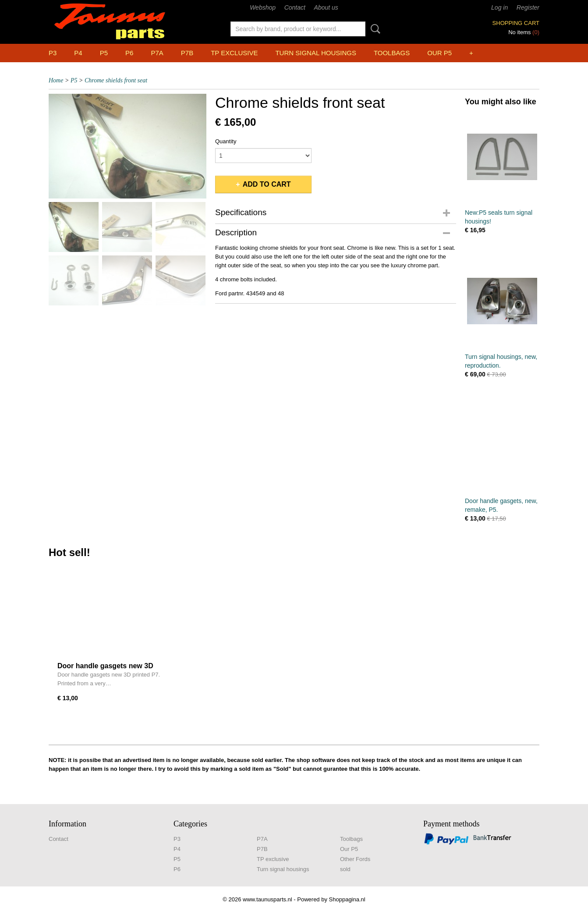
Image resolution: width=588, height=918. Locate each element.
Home (56, 80)
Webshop (263, 7)
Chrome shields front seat (116, 80)
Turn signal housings (315, 53)
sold (345, 869)
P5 (104, 53)
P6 (129, 53)
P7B (187, 53)
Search (374, 29)
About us (326, 7)
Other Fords (355, 859)
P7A (157, 53)
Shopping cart (516, 23)
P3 (53, 53)
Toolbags (392, 53)
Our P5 (439, 53)
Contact (295, 7)
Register (528, 7)
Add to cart (267, 184)
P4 (78, 53)
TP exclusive (234, 53)
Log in (499, 7)
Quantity (226, 141)
